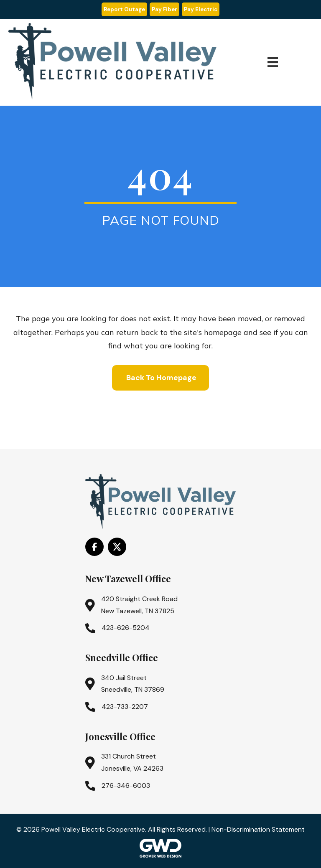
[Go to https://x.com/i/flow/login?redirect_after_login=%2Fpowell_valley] (117, 547)
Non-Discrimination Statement (258, 829)
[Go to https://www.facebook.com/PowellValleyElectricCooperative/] (94, 547)
